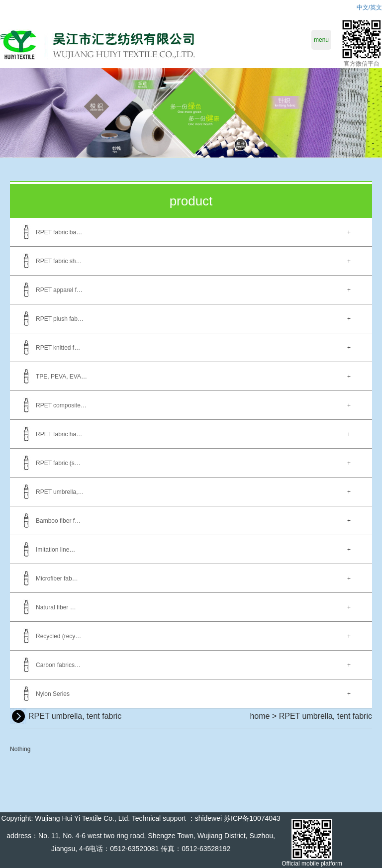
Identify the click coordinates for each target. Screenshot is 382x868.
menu (321, 40)
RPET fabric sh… (59, 261)
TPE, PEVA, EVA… (61, 377)
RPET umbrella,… (60, 492)
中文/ (363, 7)
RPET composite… (61, 405)
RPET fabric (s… (58, 463)
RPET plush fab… (60, 319)
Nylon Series (53, 694)
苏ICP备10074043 (252, 818)
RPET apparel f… (59, 290)
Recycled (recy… (58, 636)
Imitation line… (55, 550)
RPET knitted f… (58, 348)
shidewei (208, 818)
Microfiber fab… (57, 579)
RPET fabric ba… (59, 232)
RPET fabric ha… (59, 434)
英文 (376, 7)
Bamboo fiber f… (58, 521)
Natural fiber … (56, 607)
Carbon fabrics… (58, 665)
